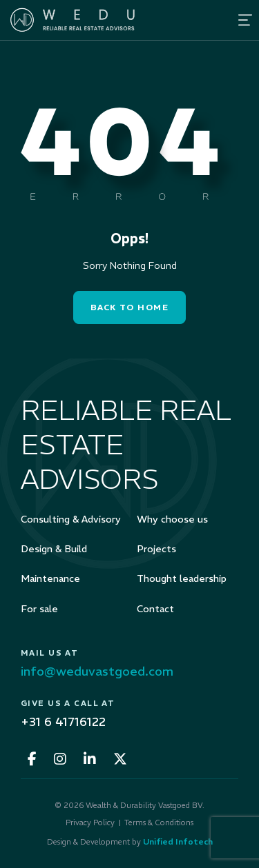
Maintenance (50, 578)
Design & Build (54, 549)
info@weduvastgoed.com (97, 671)
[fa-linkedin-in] (90, 759)
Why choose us (172, 519)
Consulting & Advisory (71, 519)
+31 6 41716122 (63, 721)
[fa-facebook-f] (32, 759)
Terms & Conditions (159, 822)
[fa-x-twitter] (120, 759)
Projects (156, 549)
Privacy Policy (90, 822)
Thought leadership (182, 578)
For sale (39, 609)
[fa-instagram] (60, 759)
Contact (155, 609)
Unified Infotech (178, 841)
